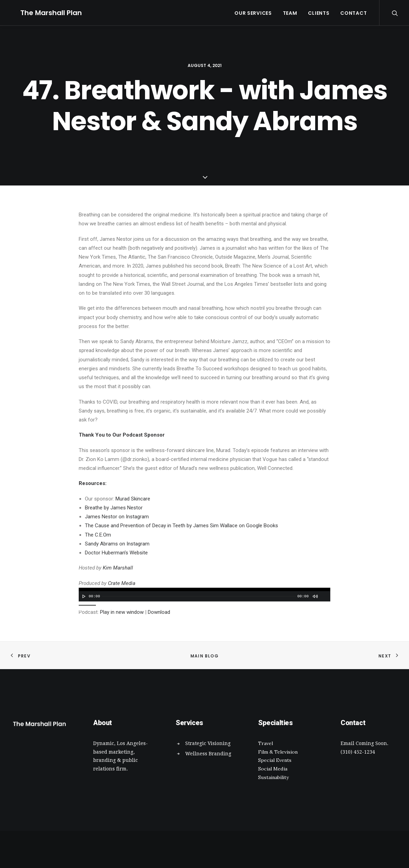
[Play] (83, 596)
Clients (319, 13)
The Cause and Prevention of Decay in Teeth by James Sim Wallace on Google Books (181, 526)
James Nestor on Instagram (117, 517)
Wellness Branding (208, 754)
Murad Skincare (133, 499)
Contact (353, 13)
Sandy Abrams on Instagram (117, 544)
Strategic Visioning (208, 743)
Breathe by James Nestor (114, 508)
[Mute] (315, 596)
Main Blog (204, 656)
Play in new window (122, 612)
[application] (204, 595)
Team (290, 13)
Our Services (253, 13)
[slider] (199, 596)
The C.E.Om (98, 535)
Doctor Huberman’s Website (116, 553)
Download (159, 612)
